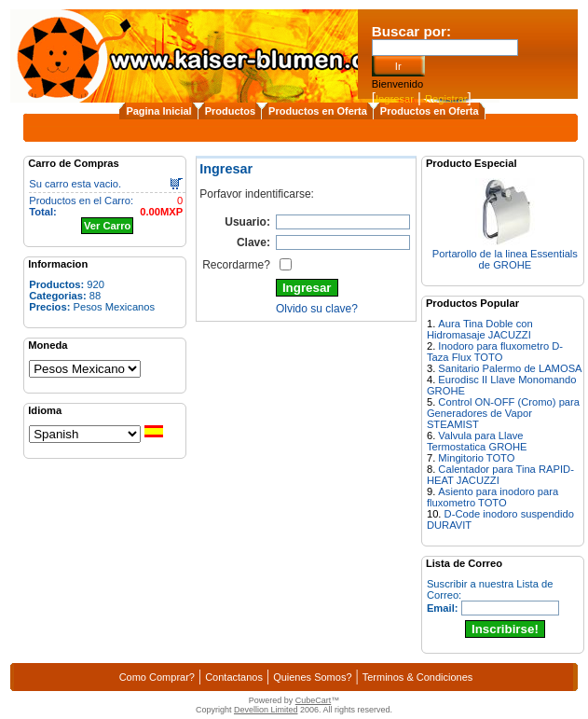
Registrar (446, 99)
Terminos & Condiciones (418, 677)
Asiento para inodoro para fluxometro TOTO (492, 497)
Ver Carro (107, 226)
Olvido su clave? (317, 309)
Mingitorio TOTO (476, 458)
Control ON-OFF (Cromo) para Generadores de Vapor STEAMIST (503, 413)
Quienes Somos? (312, 677)
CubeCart (314, 700)
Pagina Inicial (158, 111)
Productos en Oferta (318, 111)
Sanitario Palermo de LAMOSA (510, 368)
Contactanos (234, 677)
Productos (230, 111)
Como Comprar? (157, 677)
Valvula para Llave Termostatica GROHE (477, 441)
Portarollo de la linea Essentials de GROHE (505, 259)
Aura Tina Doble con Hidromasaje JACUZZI (480, 329)
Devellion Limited (266, 710)
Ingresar (395, 99)
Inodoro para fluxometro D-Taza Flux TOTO (495, 352)
